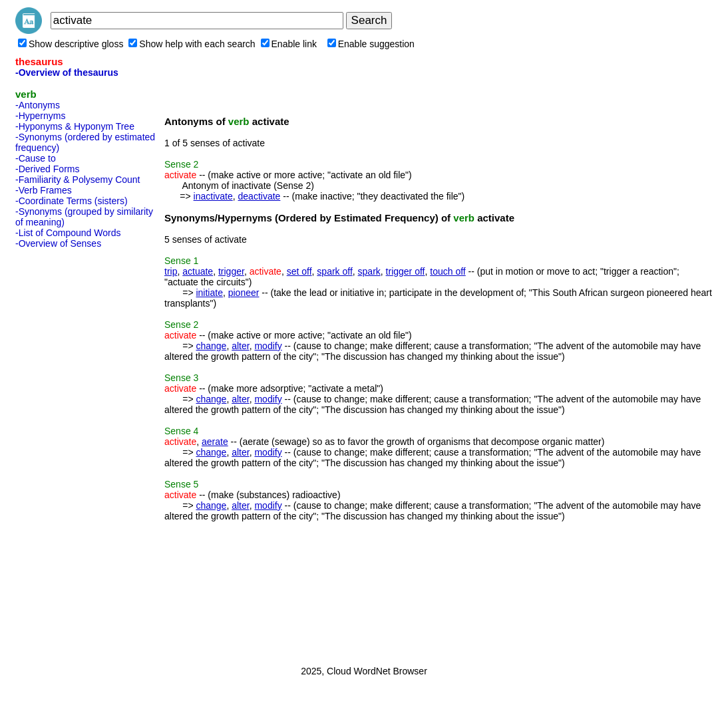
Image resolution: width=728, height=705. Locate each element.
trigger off (406, 271)
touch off (448, 271)
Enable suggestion (371, 44)
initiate (209, 293)
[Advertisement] (69, 453)
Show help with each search (192, 44)
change (211, 346)
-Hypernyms (40, 116)
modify (268, 346)
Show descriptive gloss (71, 44)
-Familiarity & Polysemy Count (78, 180)
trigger (231, 271)
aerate (215, 442)
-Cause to (36, 158)
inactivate (213, 196)
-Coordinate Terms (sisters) (72, 201)
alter (240, 346)
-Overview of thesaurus (67, 72)
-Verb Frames (44, 190)
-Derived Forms (47, 169)
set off (299, 271)
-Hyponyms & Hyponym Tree (75, 126)
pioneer (244, 293)
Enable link (289, 44)
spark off (334, 271)
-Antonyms (38, 105)
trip (171, 271)
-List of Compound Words (68, 233)
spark (369, 271)
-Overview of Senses (58, 243)
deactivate (260, 196)
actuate (198, 271)
